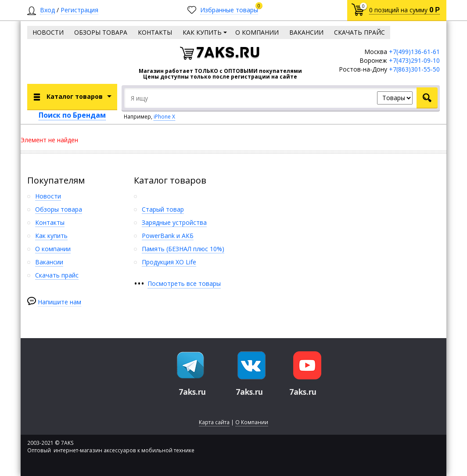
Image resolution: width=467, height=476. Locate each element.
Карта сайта (214, 422)
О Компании (252, 422)
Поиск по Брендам (72, 115)
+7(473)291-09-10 (414, 60)
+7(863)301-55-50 (414, 69)
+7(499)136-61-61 (414, 52)
